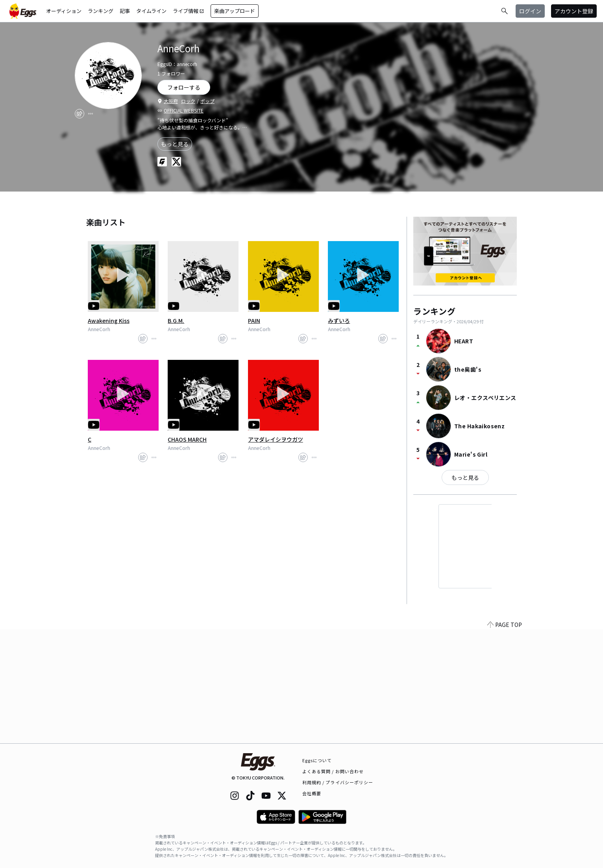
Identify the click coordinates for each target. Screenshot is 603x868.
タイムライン (151, 11)
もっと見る (175, 144)
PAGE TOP (505, 739)
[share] (80, 114)
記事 (125, 11)
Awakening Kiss (109, 321)
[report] (91, 114)
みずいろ (339, 321)
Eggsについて (317, 760)
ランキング (101, 11)
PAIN (254, 321)
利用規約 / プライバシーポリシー (338, 782)
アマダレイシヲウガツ (276, 439)
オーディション (64, 11)
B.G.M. (176, 321)
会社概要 (312, 793)
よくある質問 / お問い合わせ (333, 771)
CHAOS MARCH (187, 439)
